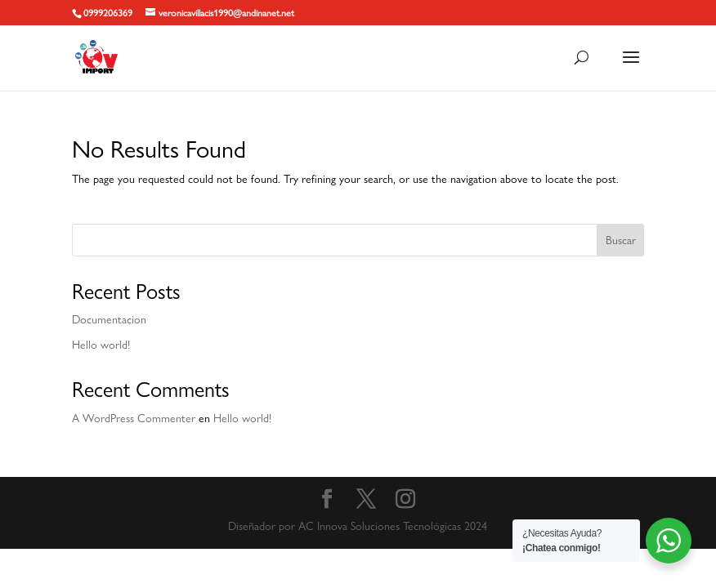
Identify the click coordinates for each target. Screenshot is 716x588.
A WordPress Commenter (134, 418)
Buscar (621, 240)
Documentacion (109, 319)
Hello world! (101, 345)
